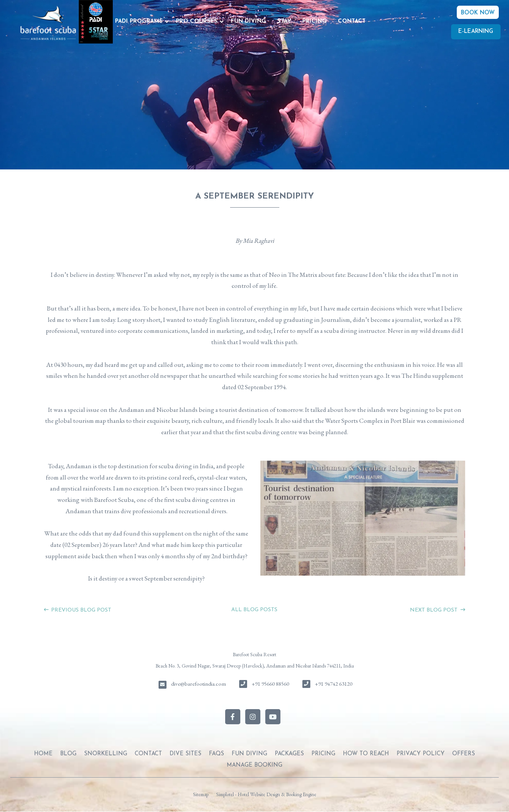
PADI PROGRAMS (139, 21)
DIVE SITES (185, 754)
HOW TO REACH (366, 754)
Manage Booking (254, 765)
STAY (284, 21)
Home (43, 754)
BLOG (68, 754)
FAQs (216, 754)
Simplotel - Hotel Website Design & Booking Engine (266, 794)
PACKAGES (289, 754)
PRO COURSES (197, 21)
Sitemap (201, 794)
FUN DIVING (248, 21)
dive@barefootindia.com (198, 684)
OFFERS (464, 754)
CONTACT (352, 21)
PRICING (314, 21)
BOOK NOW (478, 13)
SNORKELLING (106, 754)
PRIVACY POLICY (421, 754)
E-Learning (476, 32)
